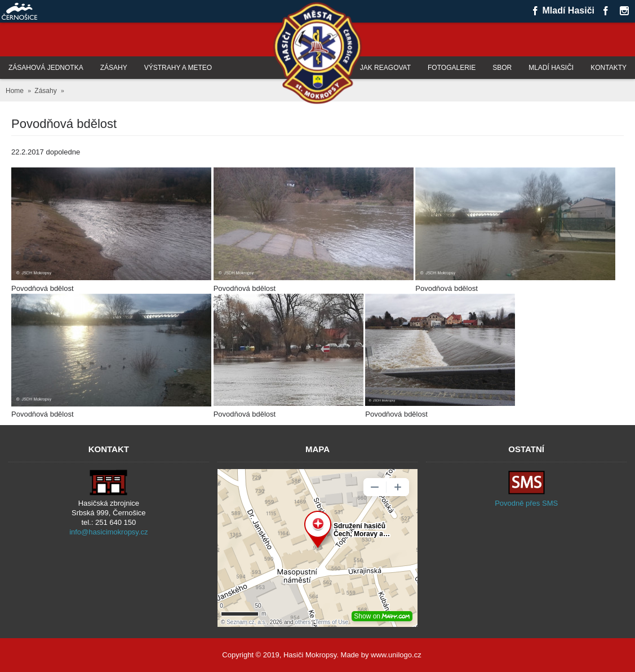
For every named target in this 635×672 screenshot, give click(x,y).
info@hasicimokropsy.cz (108, 532)
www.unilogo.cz (396, 655)
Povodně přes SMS (526, 503)
